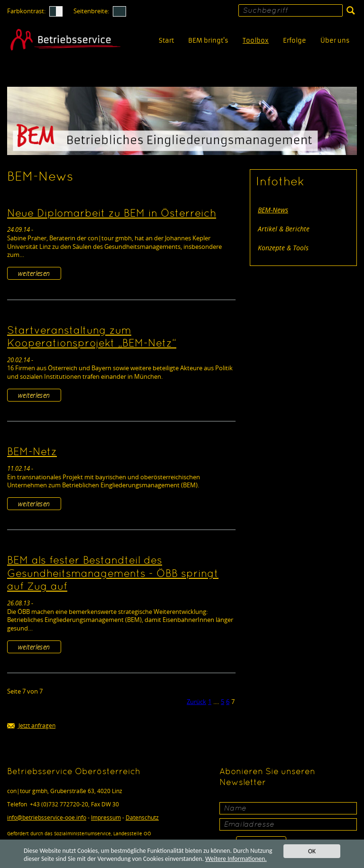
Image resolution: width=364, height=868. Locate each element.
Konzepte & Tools (283, 248)
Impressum (106, 818)
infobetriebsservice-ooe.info (47, 818)
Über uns (335, 41)
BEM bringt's (208, 41)
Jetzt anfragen (31, 726)
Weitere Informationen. (236, 859)
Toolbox (256, 41)
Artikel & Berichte (284, 229)
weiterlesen (34, 273)
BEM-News (273, 210)
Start (166, 41)
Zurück (196, 702)
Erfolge (295, 41)
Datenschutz (142, 818)
